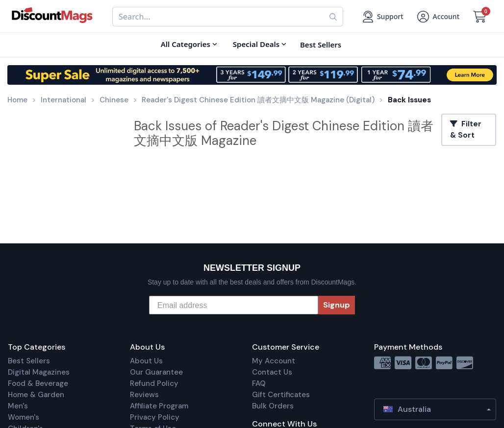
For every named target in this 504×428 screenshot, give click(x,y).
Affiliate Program (159, 406)
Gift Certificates (281, 395)
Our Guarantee (156, 372)
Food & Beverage (38, 383)
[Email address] (234, 305)
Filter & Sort (466, 130)
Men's (18, 406)
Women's (24, 417)
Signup (337, 305)
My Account (274, 361)
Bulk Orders (273, 406)
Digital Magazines (39, 372)
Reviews (144, 395)
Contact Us (272, 372)
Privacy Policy (155, 417)
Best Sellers (29, 361)
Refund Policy (154, 383)
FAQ (259, 383)
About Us (146, 361)
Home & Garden (36, 395)
